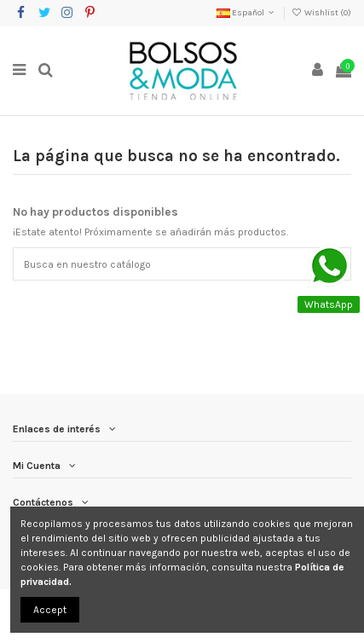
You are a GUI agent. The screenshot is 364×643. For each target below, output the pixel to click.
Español (247, 13)
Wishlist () (321, 13)
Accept (50, 610)
